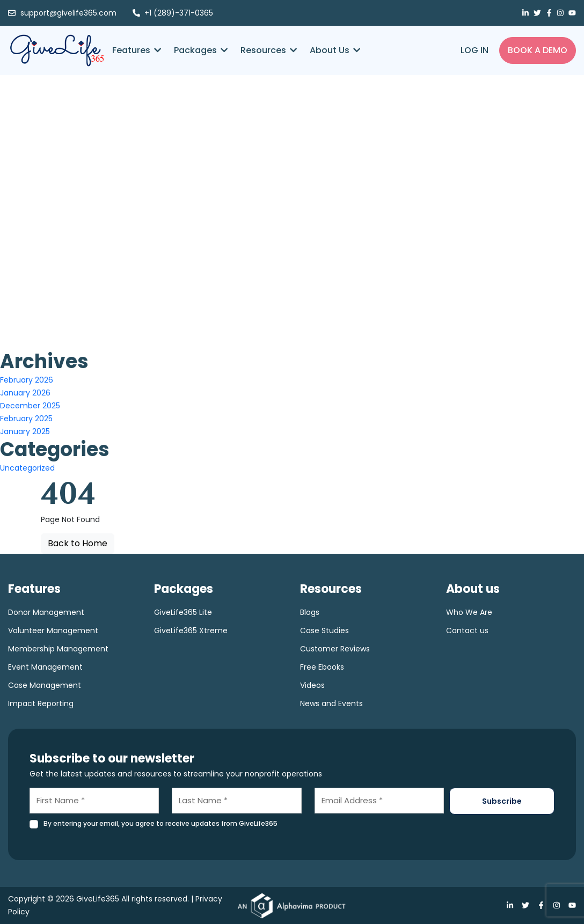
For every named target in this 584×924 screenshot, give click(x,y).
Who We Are (469, 612)
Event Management (45, 667)
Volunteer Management (53, 630)
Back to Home (78, 543)
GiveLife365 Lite (183, 612)
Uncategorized (27, 468)
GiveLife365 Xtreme (191, 630)
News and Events (331, 703)
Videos (312, 685)
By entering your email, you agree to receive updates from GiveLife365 (160, 823)
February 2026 (27, 380)
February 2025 (26, 419)
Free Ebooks (322, 667)
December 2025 (30, 406)
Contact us (467, 630)
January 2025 (25, 431)
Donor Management (46, 612)
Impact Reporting (41, 703)
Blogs (310, 612)
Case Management (45, 685)
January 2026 (25, 393)
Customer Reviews (335, 649)
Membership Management (58, 649)
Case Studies (324, 630)
